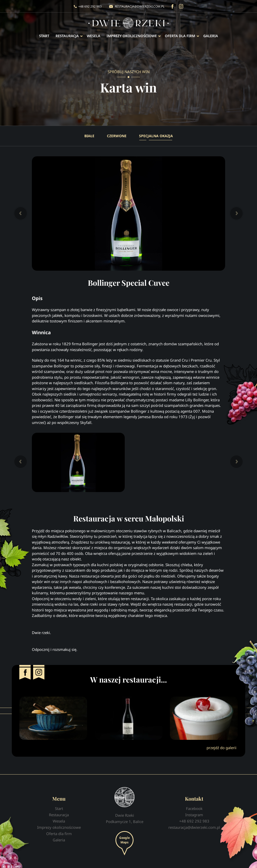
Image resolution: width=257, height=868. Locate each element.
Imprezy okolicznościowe (132, 36)
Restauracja (67, 36)
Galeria (211, 36)
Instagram (181, 6)
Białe (89, 136)
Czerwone (117, 136)
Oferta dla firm (180, 36)
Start (44, 36)
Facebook (172, 6)
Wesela (94, 36)
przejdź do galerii (221, 748)
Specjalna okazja (156, 136)
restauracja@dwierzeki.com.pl (140, 6)
